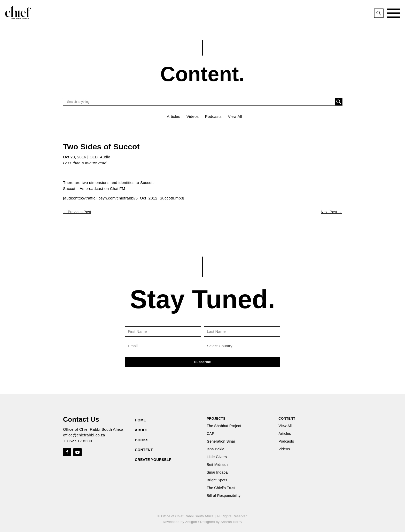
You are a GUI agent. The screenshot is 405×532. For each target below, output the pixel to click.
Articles (174, 116)
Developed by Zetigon (180, 522)
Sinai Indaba (217, 472)
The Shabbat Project (224, 426)
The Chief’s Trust (221, 488)
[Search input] (200, 102)
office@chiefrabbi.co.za (84, 435)
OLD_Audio (100, 157)
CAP (211, 434)
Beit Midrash (217, 465)
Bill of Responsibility (224, 496)
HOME (140, 420)
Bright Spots (217, 480)
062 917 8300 (80, 441)
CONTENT (144, 450)
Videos (193, 116)
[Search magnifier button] (339, 102)
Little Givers (217, 457)
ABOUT (141, 430)
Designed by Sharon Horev (221, 522)
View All (235, 116)
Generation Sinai (221, 441)
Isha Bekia (215, 449)
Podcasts (213, 116)
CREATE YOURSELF (153, 460)
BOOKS (142, 440)
